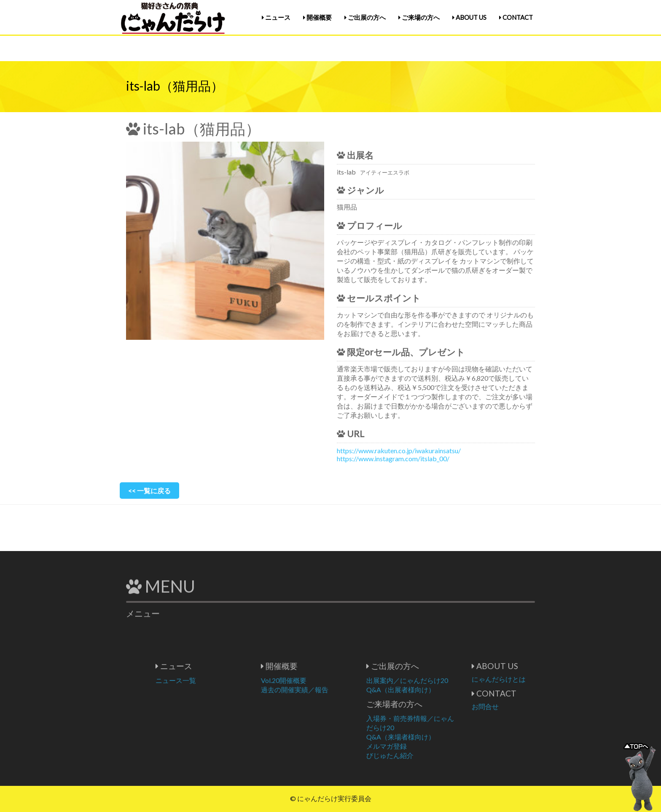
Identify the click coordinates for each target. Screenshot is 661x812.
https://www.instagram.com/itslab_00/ (393, 458)
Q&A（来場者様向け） (433, 737)
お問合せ (518, 706)
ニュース (276, 17)
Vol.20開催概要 (316, 680)
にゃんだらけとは (531, 679)
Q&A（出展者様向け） (433, 690)
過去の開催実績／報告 (327, 690)
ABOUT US (469, 17)
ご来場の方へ (419, 17)
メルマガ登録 (419, 746)
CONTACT (516, 17)
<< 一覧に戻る (149, 491)
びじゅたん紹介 (422, 755)
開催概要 (317, 17)
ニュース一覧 (208, 680)
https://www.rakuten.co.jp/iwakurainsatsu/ (399, 450)
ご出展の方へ (365, 17)
